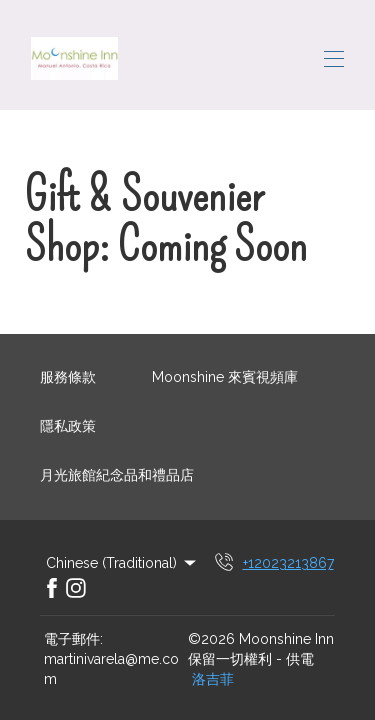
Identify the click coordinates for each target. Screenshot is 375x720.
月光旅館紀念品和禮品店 (117, 475)
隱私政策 (68, 426)
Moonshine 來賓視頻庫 (225, 377)
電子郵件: (73, 639)
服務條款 (68, 377)
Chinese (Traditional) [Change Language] (122, 563)
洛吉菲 (213, 679)
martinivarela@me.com (111, 669)
